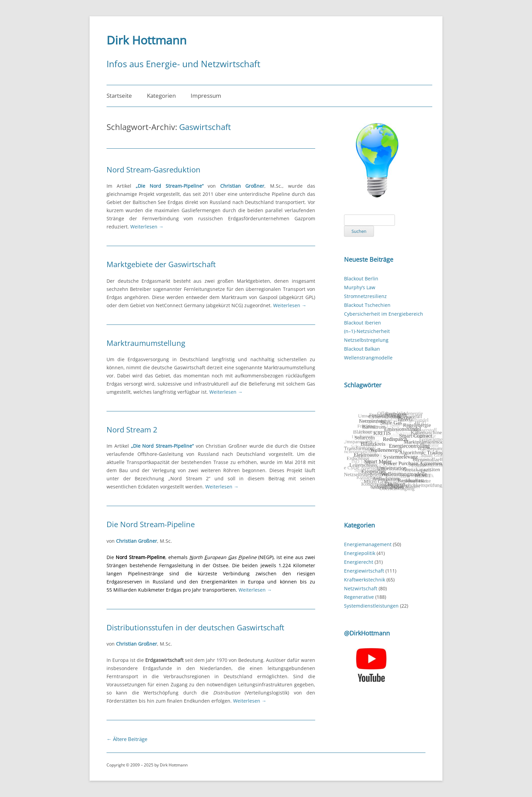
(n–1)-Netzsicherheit (367, 331)
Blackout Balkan (362, 349)
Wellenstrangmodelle (368, 358)
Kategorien (161, 96)
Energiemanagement (368, 544)
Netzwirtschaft (361, 588)
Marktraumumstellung (146, 343)
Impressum (206, 96)
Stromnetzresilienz (365, 296)
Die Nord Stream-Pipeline (151, 524)
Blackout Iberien (363, 323)
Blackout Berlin (361, 279)
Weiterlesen (147, 227)
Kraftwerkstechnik (365, 580)
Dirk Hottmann (147, 40)
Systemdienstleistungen (371, 606)
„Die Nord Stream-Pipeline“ (170, 186)
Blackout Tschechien (367, 305)
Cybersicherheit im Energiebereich (384, 314)
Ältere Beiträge (127, 739)
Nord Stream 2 (132, 429)
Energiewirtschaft (364, 571)
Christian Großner (242, 186)
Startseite (119, 96)
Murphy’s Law (360, 287)
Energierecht (359, 562)
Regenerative (359, 597)
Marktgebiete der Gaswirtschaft (161, 264)
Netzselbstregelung (366, 340)
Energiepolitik (360, 553)
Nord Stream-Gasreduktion (154, 169)
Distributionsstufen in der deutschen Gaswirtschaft (195, 627)
